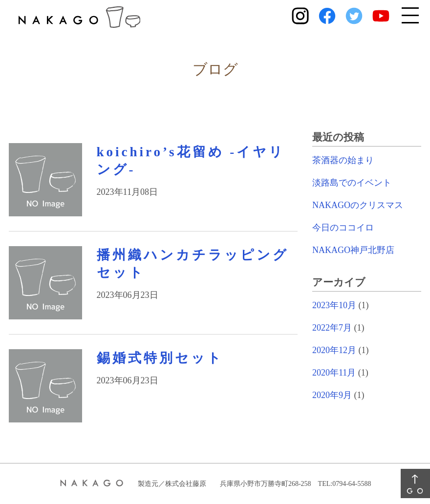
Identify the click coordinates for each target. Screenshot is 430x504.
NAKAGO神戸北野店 (353, 250)
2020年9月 (332, 395)
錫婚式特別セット (160, 358)
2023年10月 (334, 305)
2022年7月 (332, 328)
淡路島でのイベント (352, 183)
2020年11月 (334, 373)
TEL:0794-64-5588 (345, 484)
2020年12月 (334, 350)
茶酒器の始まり (343, 160)
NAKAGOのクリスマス (358, 205)
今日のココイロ (343, 228)
